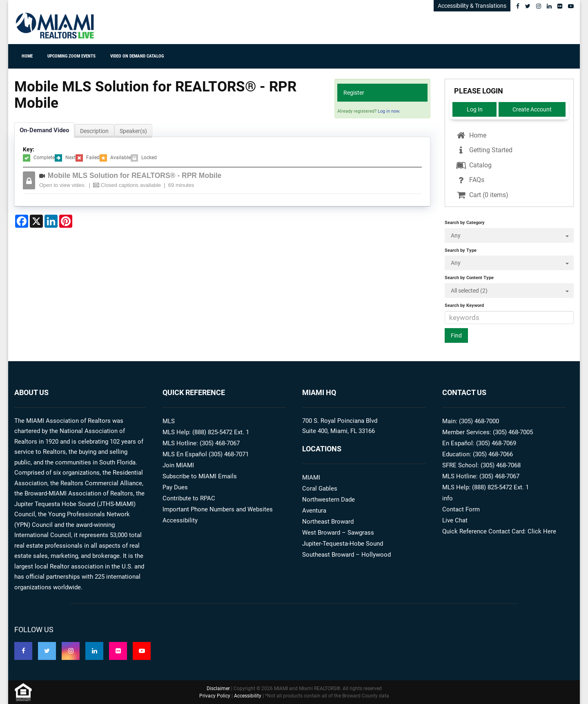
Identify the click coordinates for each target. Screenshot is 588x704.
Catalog (473, 165)
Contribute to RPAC (189, 498)
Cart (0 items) (482, 195)
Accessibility (180, 520)
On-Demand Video (44, 130)
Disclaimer (218, 688)
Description (94, 131)
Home (27, 56)
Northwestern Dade (329, 500)
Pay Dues (175, 487)
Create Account (532, 109)
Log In (475, 109)
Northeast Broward (328, 522)
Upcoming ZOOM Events (71, 56)
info (448, 498)
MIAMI (311, 477)
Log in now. (389, 111)
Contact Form (461, 509)
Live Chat (455, 520)
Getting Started (484, 150)
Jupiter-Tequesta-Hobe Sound (343, 544)
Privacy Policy (215, 696)
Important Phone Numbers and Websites (218, 509)
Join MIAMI (178, 465)
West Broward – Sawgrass (338, 533)
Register (354, 93)
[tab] (228, 180)
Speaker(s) (133, 131)
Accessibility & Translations (472, 6)
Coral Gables (320, 489)
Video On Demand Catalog (137, 56)
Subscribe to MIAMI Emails (200, 476)
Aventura (314, 511)
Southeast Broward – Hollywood (346, 555)
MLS (169, 421)
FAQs (470, 180)
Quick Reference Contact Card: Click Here (499, 531)
